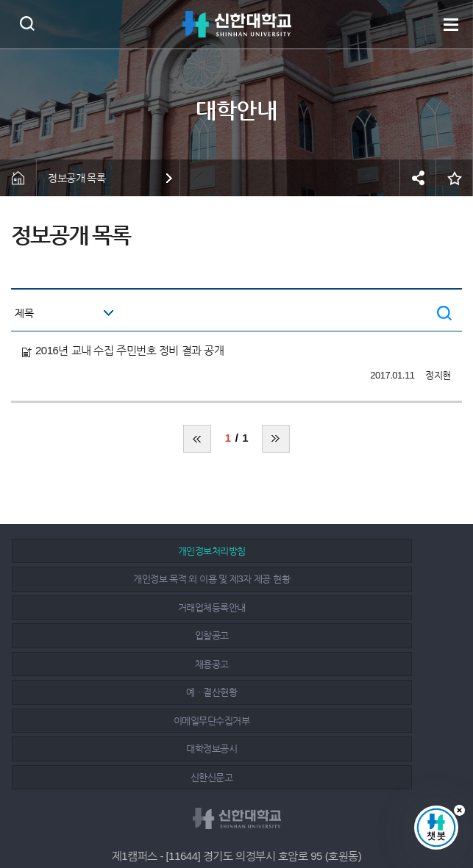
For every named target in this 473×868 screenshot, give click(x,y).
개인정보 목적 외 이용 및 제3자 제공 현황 (232, 558)
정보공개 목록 (77, 178)
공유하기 (418, 178)
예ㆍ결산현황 (378, 593)
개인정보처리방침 (85, 565)
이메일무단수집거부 (85, 621)
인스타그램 (238, 818)
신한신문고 (379, 621)
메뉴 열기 (451, 24)
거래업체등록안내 (379, 565)
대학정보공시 (231, 621)
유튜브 (271, 818)
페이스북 (205, 818)
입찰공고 (85, 593)
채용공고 (232, 593)
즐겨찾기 (455, 178)
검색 (27, 23)
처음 (197, 439)
